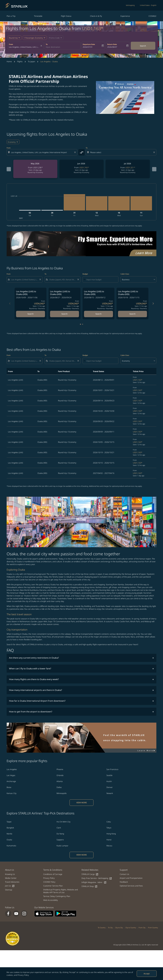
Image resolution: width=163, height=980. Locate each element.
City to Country (131, 928)
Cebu (109, 822)
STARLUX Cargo (90, 874)
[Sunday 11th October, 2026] (141, 203)
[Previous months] (9, 169)
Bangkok (10, 828)
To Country (102, 928)
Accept (147, 974)
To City (110, 928)
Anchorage (11, 781)
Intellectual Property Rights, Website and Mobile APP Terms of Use (61, 891)
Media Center (11, 878)
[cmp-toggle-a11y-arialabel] (81, 152)
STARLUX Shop (89, 886)
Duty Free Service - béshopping (97, 878)
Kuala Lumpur (62, 846)
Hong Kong (111, 834)
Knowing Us (10, 874)
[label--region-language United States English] (148, 5)
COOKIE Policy (49, 882)
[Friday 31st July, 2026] (74, 202)
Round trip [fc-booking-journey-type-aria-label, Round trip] (13, 38)
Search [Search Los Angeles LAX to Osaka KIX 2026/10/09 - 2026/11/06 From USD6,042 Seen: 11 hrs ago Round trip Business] (31, 314)
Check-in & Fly (96, 16)
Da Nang (60, 834)
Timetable (38, 16)
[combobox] (24, 47)
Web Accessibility (51, 900)
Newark (110, 793)
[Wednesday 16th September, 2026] (119, 203)
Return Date (112, 44)
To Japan (31, 61)
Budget (85, 274)
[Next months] (154, 169)
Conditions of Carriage (53, 874)
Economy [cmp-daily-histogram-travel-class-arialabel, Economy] (12, 142)
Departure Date (89, 44)
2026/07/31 (88, 47)
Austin (109, 781)
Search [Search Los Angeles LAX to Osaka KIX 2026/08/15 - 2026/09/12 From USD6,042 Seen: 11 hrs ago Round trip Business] (98, 314)
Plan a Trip (11, 16)
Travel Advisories (12, 882)
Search (143, 46)
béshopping (130, 5)
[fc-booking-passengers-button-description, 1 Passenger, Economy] (33, 38)
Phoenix (60, 769)
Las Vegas (11, 775)
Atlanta (60, 781)
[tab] (80, 324)
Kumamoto (11, 846)
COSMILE (152, 16)
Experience (125, 16)
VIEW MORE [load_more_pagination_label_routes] (82, 803)
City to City (119, 928)
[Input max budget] (101, 280)
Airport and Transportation (131, 878)
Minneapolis (62, 793)
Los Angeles (12, 769)
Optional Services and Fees (131, 886)
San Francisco (112, 769)
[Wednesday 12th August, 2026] (97, 203)
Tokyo (109, 828)
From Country (153, 928)
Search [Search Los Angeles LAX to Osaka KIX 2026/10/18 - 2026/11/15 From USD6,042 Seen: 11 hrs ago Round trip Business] (132, 314)
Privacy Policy (23, 975)
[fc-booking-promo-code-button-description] (54, 38)
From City (142, 928)
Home (9, 61)
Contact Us (124, 874)
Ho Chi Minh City (64, 822)
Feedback (124, 882)
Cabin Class (125, 274)
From (11, 44)
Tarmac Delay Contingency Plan (57, 896)
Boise (9, 787)
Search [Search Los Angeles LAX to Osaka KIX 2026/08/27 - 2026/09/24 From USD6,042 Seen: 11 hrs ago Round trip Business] (65, 314)
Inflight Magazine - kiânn (94, 882)
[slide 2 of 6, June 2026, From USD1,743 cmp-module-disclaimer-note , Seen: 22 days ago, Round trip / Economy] (80, 169)
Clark (59, 828)
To (47, 44)
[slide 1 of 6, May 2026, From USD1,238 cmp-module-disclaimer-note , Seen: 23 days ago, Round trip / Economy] (35, 169)
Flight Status (66, 16)
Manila (9, 834)
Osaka (9, 840)
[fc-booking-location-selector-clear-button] (42, 46)
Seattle (109, 775)
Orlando (60, 775)
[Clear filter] (40, 279)
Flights (20, 61)
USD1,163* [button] (93, 28)
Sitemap (9, 890)
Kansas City (12, 793)
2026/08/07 (112, 47)
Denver (110, 787)
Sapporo (60, 840)
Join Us (10, 886)
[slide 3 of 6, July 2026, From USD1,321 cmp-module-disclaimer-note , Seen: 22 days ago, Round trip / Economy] (126, 169)
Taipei (9, 822)
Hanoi (109, 840)
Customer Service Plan (53, 886)
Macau (109, 846)
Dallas (59, 787)
